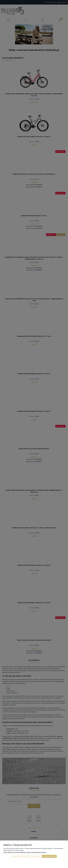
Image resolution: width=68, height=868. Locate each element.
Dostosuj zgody (36, 856)
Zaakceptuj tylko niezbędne (20, 856)
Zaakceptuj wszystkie (49, 856)
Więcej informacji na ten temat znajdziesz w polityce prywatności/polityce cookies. (25, 852)
